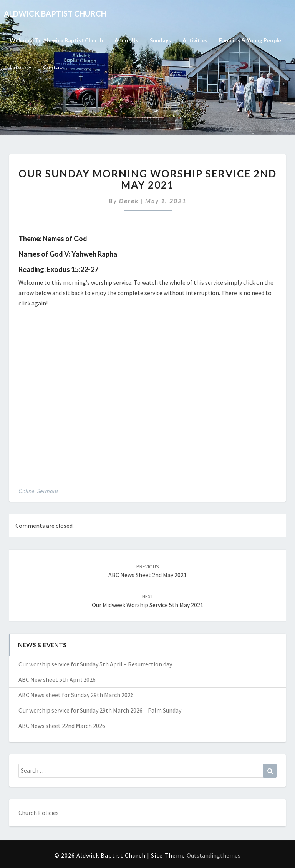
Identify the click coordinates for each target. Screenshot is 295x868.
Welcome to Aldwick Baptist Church (56, 40)
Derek (129, 201)
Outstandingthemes (214, 855)
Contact (54, 67)
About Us (126, 40)
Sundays (160, 40)
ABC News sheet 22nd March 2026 (62, 726)
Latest (21, 67)
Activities (195, 40)
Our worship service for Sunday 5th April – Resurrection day (95, 664)
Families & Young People (250, 40)
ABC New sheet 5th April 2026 (57, 679)
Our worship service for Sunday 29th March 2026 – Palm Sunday (100, 710)
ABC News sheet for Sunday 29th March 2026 (76, 695)
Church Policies (39, 813)
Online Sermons (38, 491)
